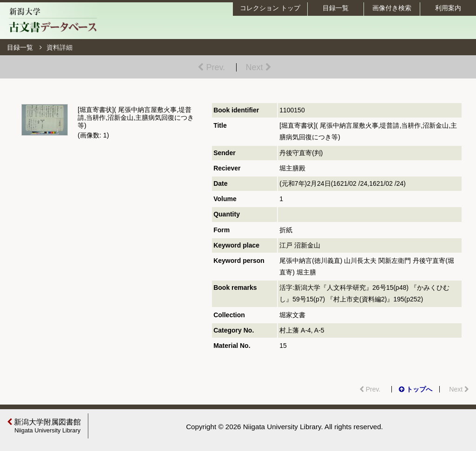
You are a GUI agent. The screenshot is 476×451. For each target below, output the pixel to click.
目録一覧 (336, 8)
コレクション (270, 8)
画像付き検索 (392, 8)
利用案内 (448, 8)
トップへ (416, 389)
